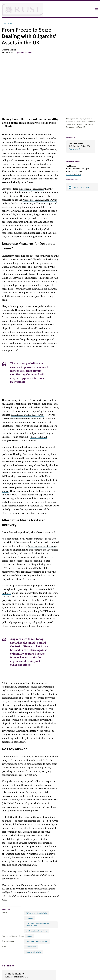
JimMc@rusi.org (73, 176)
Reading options (74, 181)
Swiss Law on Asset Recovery (39, 532)
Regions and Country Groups (13, 910)
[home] (23, 10)
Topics (4, 887)
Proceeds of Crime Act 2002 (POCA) (23, 200)
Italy (56, 669)
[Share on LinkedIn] (36, 971)
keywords (8, 884)
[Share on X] (31, 971)
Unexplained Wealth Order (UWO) (18, 404)
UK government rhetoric (30, 189)
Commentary (8, 23)
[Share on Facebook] (26, 971)
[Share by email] (41, 971)
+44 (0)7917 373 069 (75, 173)
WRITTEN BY (71, 137)
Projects (5, 921)
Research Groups (9, 915)
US (12, 672)
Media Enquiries (74, 163)
